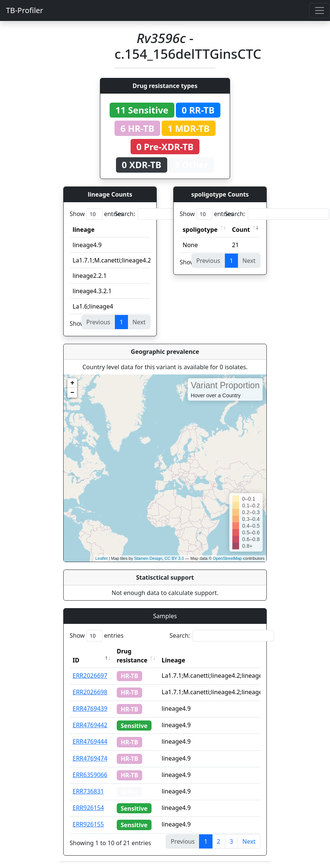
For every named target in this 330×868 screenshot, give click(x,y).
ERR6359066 (90, 775)
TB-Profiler (25, 10)
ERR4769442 (90, 725)
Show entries (97, 214)
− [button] (72, 393)
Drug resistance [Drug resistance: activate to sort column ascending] (132, 656)
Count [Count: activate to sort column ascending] (241, 230)
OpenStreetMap (227, 558)
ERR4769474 (90, 758)
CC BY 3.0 (174, 558)
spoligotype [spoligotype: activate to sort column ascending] (200, 230)
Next (249, 841)
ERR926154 (88, 808)
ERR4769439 (90, 708)
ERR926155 (88, 824)
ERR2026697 (90, 676)
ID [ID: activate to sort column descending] (76, 660)
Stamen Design (148, 558)
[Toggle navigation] (320, 10)
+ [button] (72, 383)
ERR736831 (88, 791)
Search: (167, 214)
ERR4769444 (90, 741)
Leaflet (102, 558)
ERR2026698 (90, 692)
